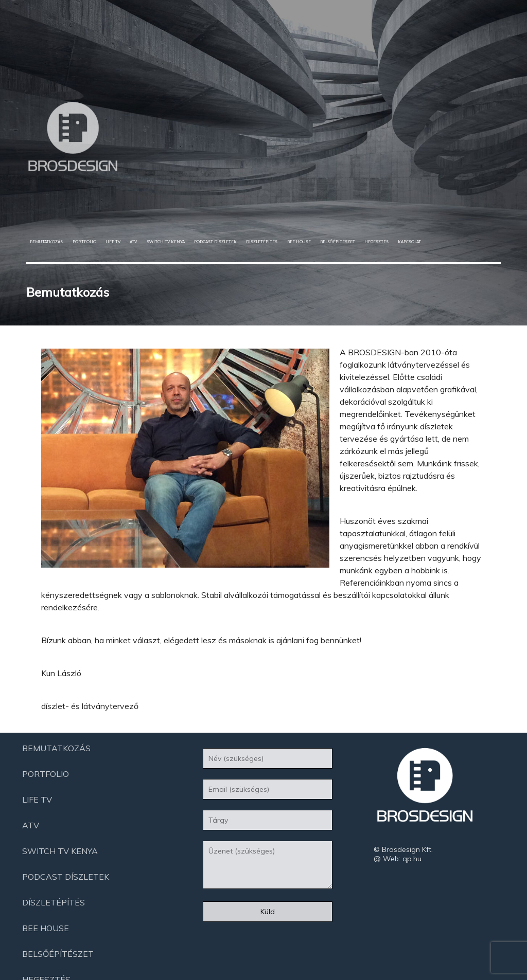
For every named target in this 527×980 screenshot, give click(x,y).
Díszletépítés (262, 242)
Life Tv (113, 242)
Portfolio (84, 242)
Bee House (299, 242)
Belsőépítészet (338, 242)
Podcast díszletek (215, 242)
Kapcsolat (409, 242)
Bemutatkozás (46, 242)
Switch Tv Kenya (166, 242)
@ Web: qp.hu (398, 859)
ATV (133, 242)
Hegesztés (376, 242)
